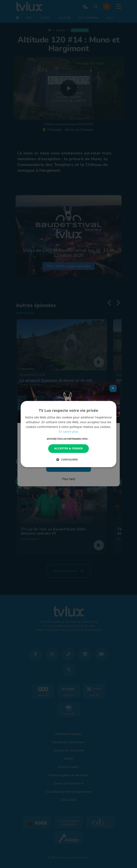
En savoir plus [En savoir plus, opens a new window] (68, 432)
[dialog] (68, 434)
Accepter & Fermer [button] (68, 449)
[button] (68, 439)
